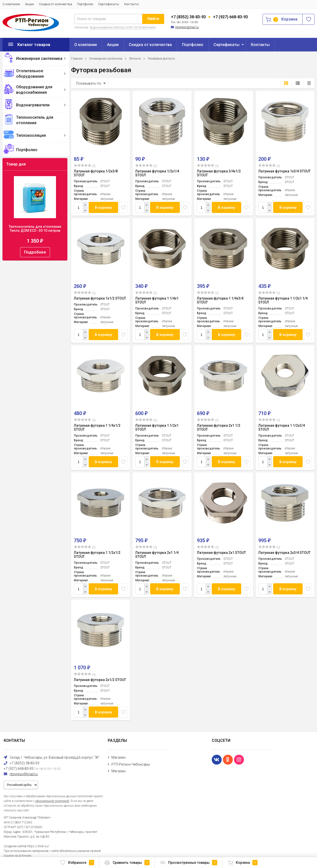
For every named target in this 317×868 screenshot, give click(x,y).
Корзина (242, 863)
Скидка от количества (55, 4)
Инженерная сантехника (39, 59)
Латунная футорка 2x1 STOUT (221, 553)
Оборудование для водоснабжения (34, 90)
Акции (29, 4)
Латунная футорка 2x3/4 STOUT (284, 553)
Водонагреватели (33, 105)
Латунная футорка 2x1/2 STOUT (100, 680)
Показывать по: (89, 83)
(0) (85, 166)
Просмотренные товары (188, 863)
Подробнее (35, 252)
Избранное (77, 863)
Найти (153, 19)
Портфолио (85, 4)
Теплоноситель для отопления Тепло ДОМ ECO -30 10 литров (35, 229)
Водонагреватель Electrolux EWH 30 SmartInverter (123, 27)
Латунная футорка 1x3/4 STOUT (284, 171)
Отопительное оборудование (30, 74)
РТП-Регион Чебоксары (131, 764)
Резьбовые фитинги (161, 59)
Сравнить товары (127, 863)
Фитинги (135, 59)
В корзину (104, 207)
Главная (77, 59)
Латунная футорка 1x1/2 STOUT (100, 298)
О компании (11, 4)
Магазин (119, 757)
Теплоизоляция (31, 135)
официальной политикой (52, 801)
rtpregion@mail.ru (187, 27)
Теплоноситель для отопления (35, 120)
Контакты (132, 4)
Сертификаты (109, 4)
